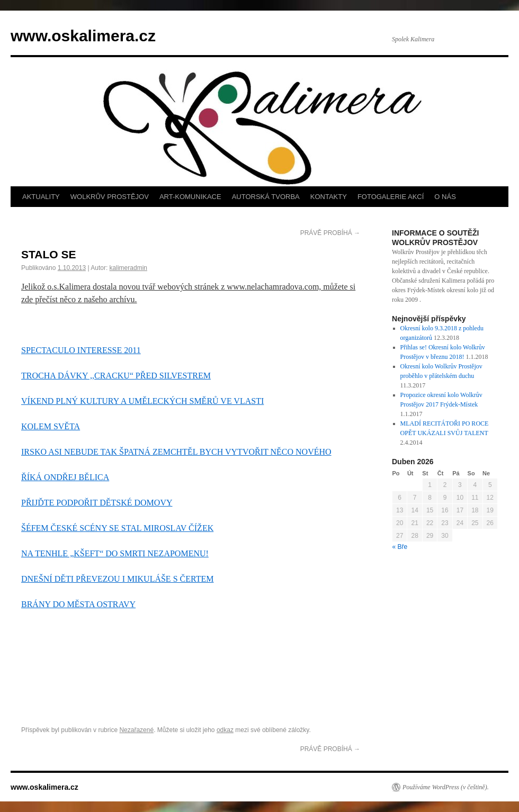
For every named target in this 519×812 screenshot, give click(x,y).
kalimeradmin (128, 268)
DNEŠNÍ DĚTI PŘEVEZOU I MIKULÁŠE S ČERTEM (117, 579)
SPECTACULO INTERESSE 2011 (81, 350)
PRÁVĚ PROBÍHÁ (330, 233)
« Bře (400, 547)
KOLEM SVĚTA (51, 426)
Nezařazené (136, 730)
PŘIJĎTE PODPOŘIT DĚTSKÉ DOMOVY (97, 503)
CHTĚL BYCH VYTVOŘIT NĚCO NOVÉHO (251, 452)
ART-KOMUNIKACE (190, 197)
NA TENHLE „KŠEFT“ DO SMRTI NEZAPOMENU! (115, 553)
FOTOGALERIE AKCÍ (391, 197)
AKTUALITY (41, 197)
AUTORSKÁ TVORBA (266, 197)
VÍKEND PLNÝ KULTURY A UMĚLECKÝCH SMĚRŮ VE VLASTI (142, 401)
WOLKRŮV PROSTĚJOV (110, 197)
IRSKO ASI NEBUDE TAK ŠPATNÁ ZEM (96, 452)
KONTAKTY (329, 197)
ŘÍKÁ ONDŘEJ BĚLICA (65, 477)
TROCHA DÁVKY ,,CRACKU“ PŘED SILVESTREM (116, 376)
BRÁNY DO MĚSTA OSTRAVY (78, 604)
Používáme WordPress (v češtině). (446, 787)
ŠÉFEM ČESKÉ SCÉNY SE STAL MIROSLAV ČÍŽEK (117, 528)
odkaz (225, 730)
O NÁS (445, 197)
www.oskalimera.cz (83, 36)
